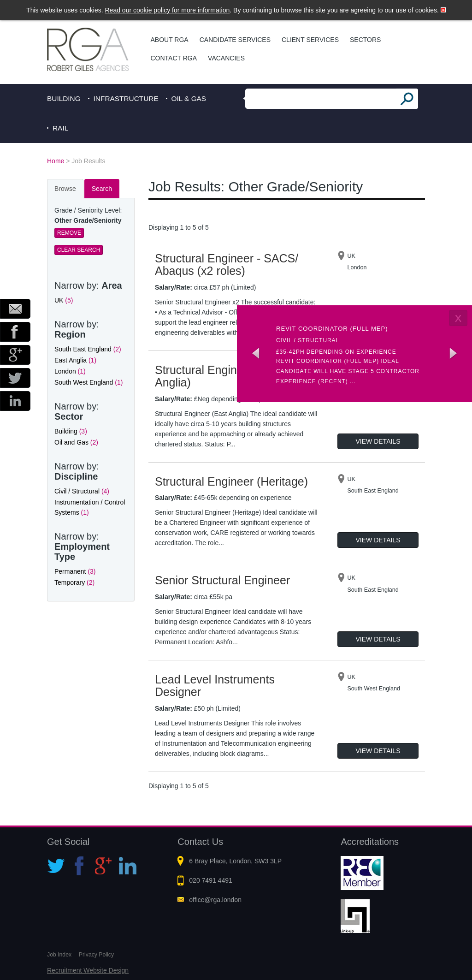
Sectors (365, 40)
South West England (88, 382)
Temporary (74, 582)
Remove (69, 233)
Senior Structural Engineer (222, 580)
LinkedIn (15, 401)
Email (15, 309)
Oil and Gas (76, 442)
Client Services (310, 40)
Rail (60, 128)
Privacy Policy (96, 955)
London (70, 371)
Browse (65, 189)
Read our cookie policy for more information (168, 10)
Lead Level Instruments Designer (215, 686)
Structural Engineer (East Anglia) (219, 376)
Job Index (59, 955)
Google (15, 355)
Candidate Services (235, 40)
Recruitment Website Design (88, 970)
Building (64, 98)
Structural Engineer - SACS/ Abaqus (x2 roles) (227, 265)
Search (102, 189)
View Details (378, 441)
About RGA (170, 40)
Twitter (15, 378)
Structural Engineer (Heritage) (231, 481)
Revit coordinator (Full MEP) (332, 329)
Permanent (75, 571)
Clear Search (79, 250)
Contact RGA (174, 58)
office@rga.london (215, 900)
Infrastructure (126, 98)
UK (64, 300)
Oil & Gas (189, 98)
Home (56, 161)
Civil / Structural (82, 491)
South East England (88, 349)
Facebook (15, 332)
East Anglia (75, 360)
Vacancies (226, 58)
